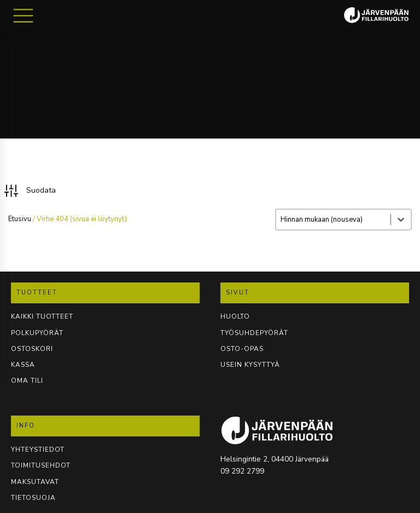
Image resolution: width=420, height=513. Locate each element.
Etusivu (20, 219)
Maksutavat (35, 482)
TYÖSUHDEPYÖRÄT (254, 333)
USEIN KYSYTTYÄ (250, 365)
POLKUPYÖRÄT (37, 333)
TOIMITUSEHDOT (41, 465)
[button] (29, 191)
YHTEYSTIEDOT (38, 449)
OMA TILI (27, 381)
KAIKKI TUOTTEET (42, 316)
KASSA (23, 365)
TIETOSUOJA (33, 498)
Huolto (235, 316)
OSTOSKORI (32, 349)
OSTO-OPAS (242, 349)
